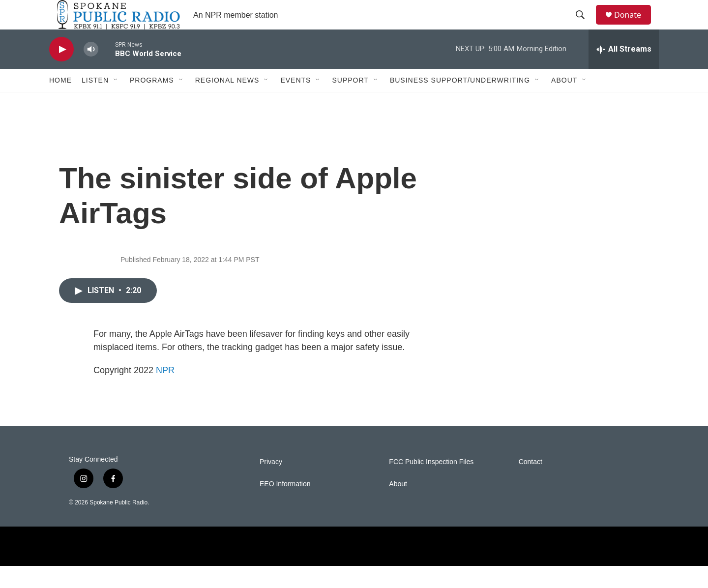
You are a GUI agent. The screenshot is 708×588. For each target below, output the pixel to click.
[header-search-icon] (585, 26)
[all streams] (624, 71)
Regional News (227, 102)
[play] (61, 72)
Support (350, 102)
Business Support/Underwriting (460, 102)
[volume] (91, 72)
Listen (95, 102)
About (564, 102)
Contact (531, 484)
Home (60, 102)
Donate (634, 26)
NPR (165, 392)
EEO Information (285, 506)
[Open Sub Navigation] (116, 102)
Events (295, 102)
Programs (152, 102)
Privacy (271, 484)
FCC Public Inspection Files (431, 484)
